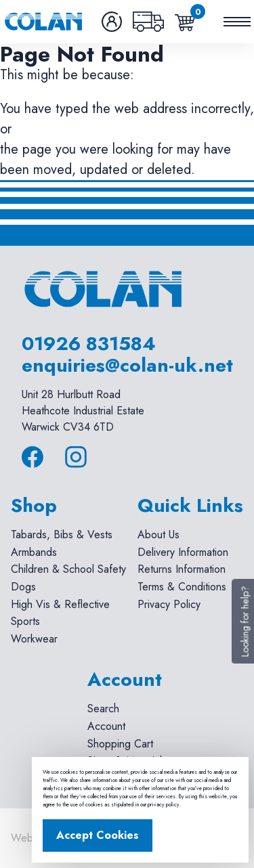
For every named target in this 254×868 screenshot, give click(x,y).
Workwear (34, 639)
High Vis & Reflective (60, 604)
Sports (25, 621)
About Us (158, 535)
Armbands (34, 552)
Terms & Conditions (182, 587)
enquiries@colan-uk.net (127, 365)
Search (103, 709)
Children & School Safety (68, 569)
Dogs (23, 587)
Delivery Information (183, 552)
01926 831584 (89, 344)
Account (106, 726)
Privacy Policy (169, 604)
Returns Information (182, 569)
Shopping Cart (120, 744)
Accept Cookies (98, 835)
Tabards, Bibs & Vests (62, 535)
